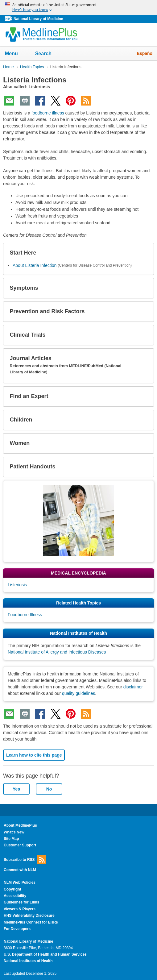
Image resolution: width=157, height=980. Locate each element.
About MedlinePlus (20, 825)
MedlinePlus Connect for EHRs (31, 922)
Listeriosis (17, 585)
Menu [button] (15, 54)
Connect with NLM (20, 870)
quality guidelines (78, 693)
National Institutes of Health (28, 961)
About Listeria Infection (35, 265)
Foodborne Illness (25, 615)
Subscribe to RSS (25, 860)
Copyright (12, 889)
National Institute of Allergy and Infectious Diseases (57, 652)
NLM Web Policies (20, 882)
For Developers (17, 929)
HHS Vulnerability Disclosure (29, 916)
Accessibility (15, 896)
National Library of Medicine (38, 19)
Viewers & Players (20, 909)
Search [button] (47, 54)
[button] (144, 253)
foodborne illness (48, 113)
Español (145, 53)
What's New (14, 832)
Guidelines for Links (21, 902)
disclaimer (133, 687)
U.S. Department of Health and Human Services (45, 954)
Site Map (11, 839)
